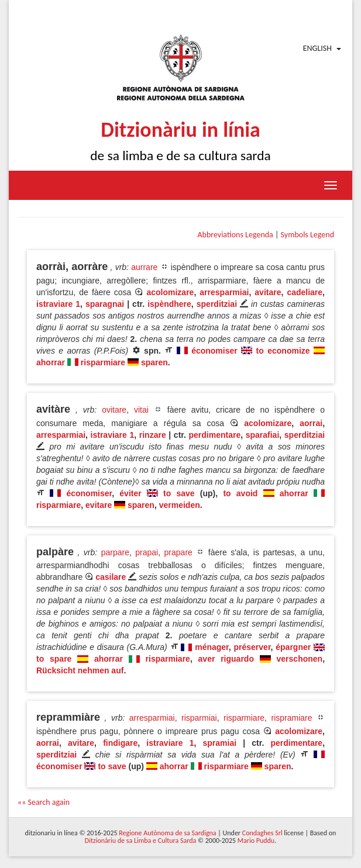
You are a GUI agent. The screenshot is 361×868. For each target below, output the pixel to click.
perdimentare (214, 435)
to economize (283, 351)
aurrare (144, 267)
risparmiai (199, 718)
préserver (252, 647)
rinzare (153, 435)
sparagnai (105, 304)
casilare (111, 577)
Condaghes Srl (262, 833)
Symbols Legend (307, 235)
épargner (293, 647)
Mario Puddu (256, 841)
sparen (154, 362)
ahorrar (51, 362)
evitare (99, 505)
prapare (178, 552)
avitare (268, 292)
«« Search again (44, 802)
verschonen (300, 659)
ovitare (114, 410)
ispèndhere (169, 304)
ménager (212, 647)
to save (179, 493)
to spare (54, 659)
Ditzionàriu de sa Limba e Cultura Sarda (140, 841)
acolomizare (170, 292)
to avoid (240, 493)
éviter (130, 493)
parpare (115, 552)
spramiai (220, 743)
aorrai (311, 423)
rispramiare (292, 718)
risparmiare (103, 362)
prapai (147, 552)
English (317, 48)
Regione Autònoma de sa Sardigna (167, 833)
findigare (120, 743)
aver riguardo (226, 659)
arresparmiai (224, 292)
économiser (214, 351)
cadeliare (305, 292)
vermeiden (180, 505)
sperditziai (217, 304)
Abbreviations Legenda (235, 235)
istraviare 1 (58, 304)
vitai (141, 410)
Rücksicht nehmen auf (80, 670)
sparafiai (263, 435)
